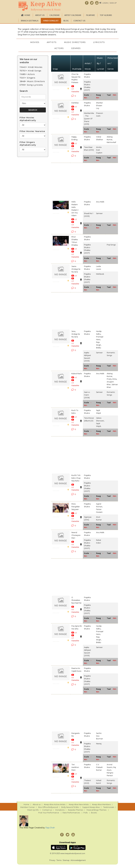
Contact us (79, 21)
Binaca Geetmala (30, 21)
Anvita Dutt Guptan (99, 150)
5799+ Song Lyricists (31, 85)
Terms (59, 860)
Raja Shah (50, 828)
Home (27, 15)
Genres (76, 48)
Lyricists (99, 42)
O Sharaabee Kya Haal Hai (76, 600)
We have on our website (28, 61)
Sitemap (66, 860)
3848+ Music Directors (32, 81)
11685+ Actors (27, 74)
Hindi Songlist (51, 21)
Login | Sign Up (109, 3)
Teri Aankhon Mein (75, 767)
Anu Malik (100, 202)
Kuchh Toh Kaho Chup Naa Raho (76, 478)
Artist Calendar (73, 15)
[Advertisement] (73, 181)
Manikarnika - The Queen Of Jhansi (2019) (89, 119)
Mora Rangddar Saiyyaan (76, 507)
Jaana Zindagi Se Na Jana (76, 269)
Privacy (52, 860)
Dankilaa (75, 103)
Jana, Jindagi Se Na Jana (76, 334)
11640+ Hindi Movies (31, 67)
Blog (66, 21)
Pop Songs (111, 245)
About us (40, 15)
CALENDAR (54, 15)
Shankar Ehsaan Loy (99, 106)
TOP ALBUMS (106, 15)
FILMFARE (90, 15)
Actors (59, 48)
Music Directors (75, 42)
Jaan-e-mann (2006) (87, 395)
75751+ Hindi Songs (30, 71)
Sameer (99, 213)
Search (24, 91)
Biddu (99, 348)
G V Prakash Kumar (99, 767)
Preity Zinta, (112, 379)
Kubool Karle (77, 374)
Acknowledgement (78, 860)
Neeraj (99, 744)
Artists (52, 42)
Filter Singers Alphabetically (28, 144)
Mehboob (100, 274)
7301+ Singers (27, 78)
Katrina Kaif (111, 142)
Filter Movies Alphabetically (28, 119)
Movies (35, 42)
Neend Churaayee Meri (76, 535)
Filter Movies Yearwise (32, 131)
